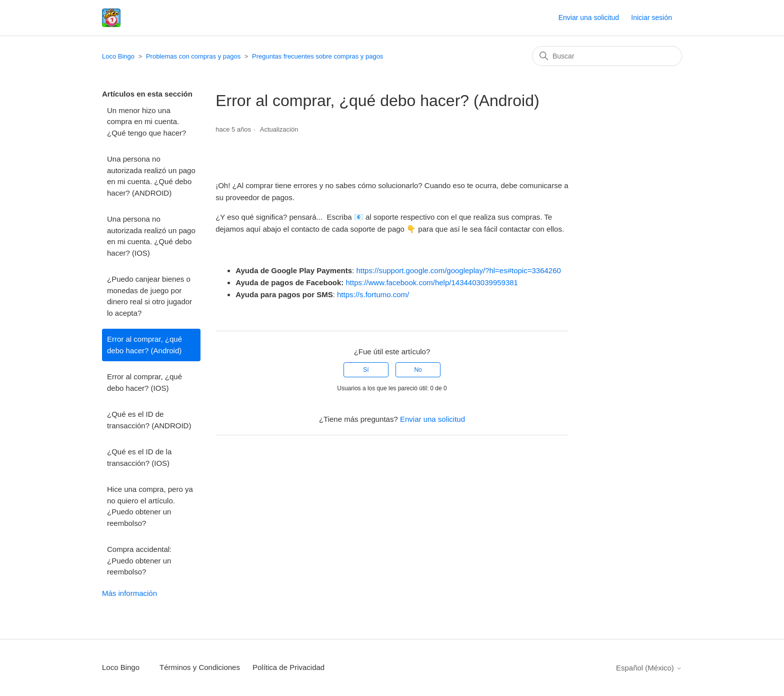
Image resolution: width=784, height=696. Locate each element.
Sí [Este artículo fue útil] (366, 370)
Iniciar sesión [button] (651, 18)
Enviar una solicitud (589, 18)
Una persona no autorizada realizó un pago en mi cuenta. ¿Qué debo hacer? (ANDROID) (151, 176)
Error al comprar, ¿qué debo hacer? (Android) (144, 345)
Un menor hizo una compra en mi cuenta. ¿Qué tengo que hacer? (146, 122)
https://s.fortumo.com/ (373, 294)
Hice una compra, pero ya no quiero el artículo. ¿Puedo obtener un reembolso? (150, 506)
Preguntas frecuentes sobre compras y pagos (317, 56)
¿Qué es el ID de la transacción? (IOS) (139, 457)
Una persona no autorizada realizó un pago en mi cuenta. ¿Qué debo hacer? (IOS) (151, 236)
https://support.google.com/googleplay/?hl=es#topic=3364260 (458, 270)
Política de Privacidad (288, 667)
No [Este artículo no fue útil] (418, 370)
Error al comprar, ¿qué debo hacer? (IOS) (144, 382)
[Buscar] (607, 56)
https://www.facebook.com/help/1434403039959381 (432, 282)
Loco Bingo (118, 56)
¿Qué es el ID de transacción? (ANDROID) (149, 420)
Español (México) (649, 668)
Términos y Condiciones (200, 667)
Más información (129, 593)
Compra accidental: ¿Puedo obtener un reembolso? (139, 560)
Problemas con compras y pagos (193, 56)
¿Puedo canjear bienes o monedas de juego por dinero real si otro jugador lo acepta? (149, 296)
